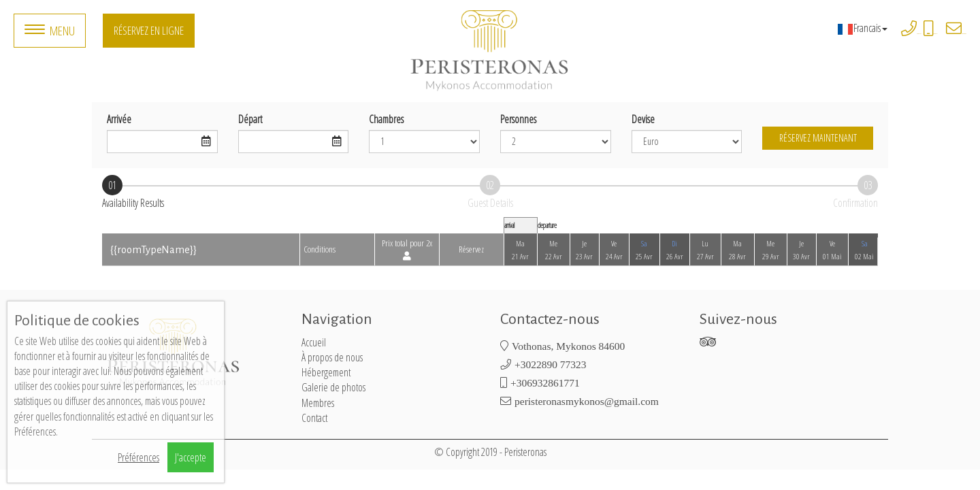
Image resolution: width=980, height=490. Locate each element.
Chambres (386, 119)
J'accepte (191, 457)
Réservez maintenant (818, 138)
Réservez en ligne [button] (149, 30)
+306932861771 (935, 34)
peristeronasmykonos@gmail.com (964, 34)
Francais (862, 28)
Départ (250, 119)
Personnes (518, 119)
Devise (643, 119)
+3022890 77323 (919, 34)
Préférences (138, 457)
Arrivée (119, 119)
